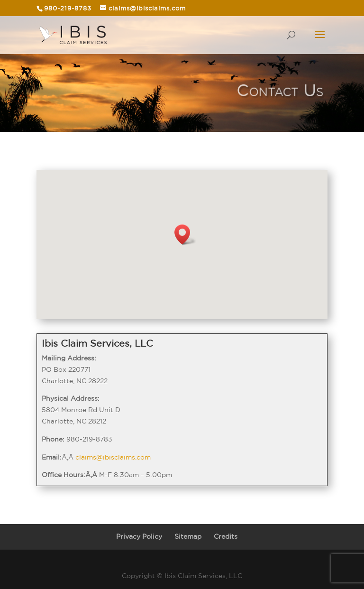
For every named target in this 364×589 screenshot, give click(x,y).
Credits (226, 536)
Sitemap (188, 536)
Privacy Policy (139, 536)
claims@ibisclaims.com (113, 457)
